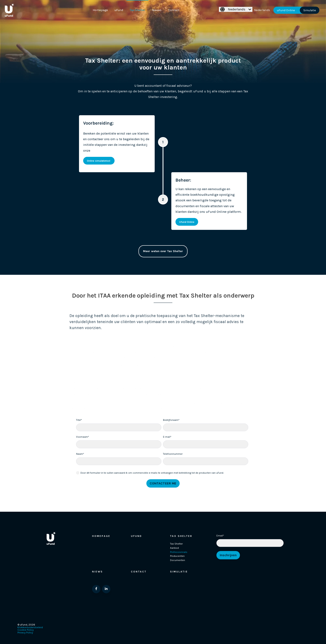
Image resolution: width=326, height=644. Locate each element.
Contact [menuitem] (174, 10)
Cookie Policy (26, 630)
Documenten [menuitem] (178, 560)
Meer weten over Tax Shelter (163, 252)
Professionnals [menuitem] (179, 552)
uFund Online (286, 10)
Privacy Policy (25, 632)
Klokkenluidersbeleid (30, 627)
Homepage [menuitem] (100, 10)
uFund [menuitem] (119, 10)
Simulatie (310, 10)
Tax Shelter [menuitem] (137, 10)
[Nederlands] (236, 9)
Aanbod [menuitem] (174, 548)
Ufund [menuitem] (136, 536)
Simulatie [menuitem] (179, 572)
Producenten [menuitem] (177, 556)
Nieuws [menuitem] (157, 10)
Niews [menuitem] (98, 572)
